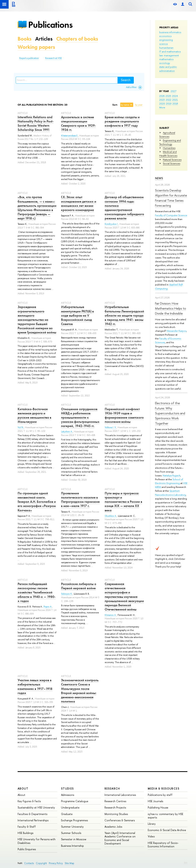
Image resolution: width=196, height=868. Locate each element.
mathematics (166, 59)
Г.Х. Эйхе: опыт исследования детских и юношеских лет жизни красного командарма (79, 203)
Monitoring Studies (116, 814)
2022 (169, 100)
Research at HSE (53, 58)
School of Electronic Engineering (169, 481)
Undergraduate (70, 807)
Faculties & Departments (32, 814)
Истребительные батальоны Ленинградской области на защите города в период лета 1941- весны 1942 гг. (124, 315)
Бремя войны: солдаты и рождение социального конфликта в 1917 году (122, 121)
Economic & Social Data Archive (167, 830)
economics (165, 36)
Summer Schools (71, 833)
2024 (175, 96)
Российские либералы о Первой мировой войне (79, 586)
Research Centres (115, 801)
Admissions (68, 795)
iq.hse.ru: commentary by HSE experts (165, 816)
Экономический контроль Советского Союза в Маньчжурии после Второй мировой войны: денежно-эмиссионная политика (80, 691)
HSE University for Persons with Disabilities (37, 841)
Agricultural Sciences (167, 134)
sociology (165, 63)
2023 (162, 100)
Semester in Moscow (74, 839)
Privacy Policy (56, 863)
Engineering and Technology (170, 142)
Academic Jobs (113, 827)
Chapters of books (77, 39)
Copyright (41, 863)
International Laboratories (120, 795)
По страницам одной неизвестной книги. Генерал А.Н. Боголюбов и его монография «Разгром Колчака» (37, 502)
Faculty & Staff (27, 827)
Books (24, 39)
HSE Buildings (25, 833)
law (161, 55)
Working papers (36, 47)
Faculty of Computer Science (171, 215)
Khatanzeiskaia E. (70, 136)
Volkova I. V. (111, 427)
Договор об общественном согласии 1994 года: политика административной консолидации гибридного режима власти (124, 208)
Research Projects (115, 807)
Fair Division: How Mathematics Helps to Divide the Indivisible (171, 308)
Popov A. (48, 607)
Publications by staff (160, 795)
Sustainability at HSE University (36, 807)
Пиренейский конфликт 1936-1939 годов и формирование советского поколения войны (124, 415)
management (171, 55)
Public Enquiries (27, 849)
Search (126, 80)
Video (151, 836)
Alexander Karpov (176, 331)
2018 (175, 104)
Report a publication (29, 58)
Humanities (169, 148)
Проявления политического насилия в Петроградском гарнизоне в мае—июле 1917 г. (80, 500)
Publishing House (158, 807)
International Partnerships (33, 820)
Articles (44, 39)
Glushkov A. (111, 516)
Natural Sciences (172, 160)
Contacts (29, 863)
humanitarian (166, 48)
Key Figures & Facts (29, 801)
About (23, 789)
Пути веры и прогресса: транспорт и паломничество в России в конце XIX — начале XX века (123, 502)
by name (125, 105)
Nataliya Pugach (171, 475)
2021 (175, 100)
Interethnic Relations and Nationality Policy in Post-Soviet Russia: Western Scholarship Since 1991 (36, 123)
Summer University (72, 827)
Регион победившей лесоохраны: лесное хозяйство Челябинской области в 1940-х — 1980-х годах (37, 592)
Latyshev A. (67, 432)
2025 (168, 96)
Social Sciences (171, 163)
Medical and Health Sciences (168, 154)
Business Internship (72, 846)
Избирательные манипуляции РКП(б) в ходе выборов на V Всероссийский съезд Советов (77, 315)
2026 (162, 96)
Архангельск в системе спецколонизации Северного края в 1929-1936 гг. (78, 123)
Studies (67, 789)
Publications (50, 25)
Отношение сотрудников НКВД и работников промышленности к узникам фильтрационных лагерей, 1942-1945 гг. (80, 417)
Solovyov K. (67, 594)
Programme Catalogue (75, 801)
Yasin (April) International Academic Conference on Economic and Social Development (120, 838)
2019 (169, 104)
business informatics (170, 32)
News (159, 178)
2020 (162, 104)
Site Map (69, 863)
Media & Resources (164, 789)
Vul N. (21, 427)
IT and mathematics (170, 51)
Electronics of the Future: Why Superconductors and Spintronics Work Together (170, 413)
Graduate (67, 814)
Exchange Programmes (74, 820)
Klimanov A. (111, 615)
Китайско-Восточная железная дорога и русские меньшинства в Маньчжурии (34, 415)
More (162, 107)
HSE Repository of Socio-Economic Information (163, 845)
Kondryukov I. (111, 224)
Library (152, 824)
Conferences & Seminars (120, 820)
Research (112, 789)
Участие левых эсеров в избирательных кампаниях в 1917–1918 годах (35, 686)
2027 (174, 91)
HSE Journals (155, 801)
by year (139, 105)
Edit (186, 862)
